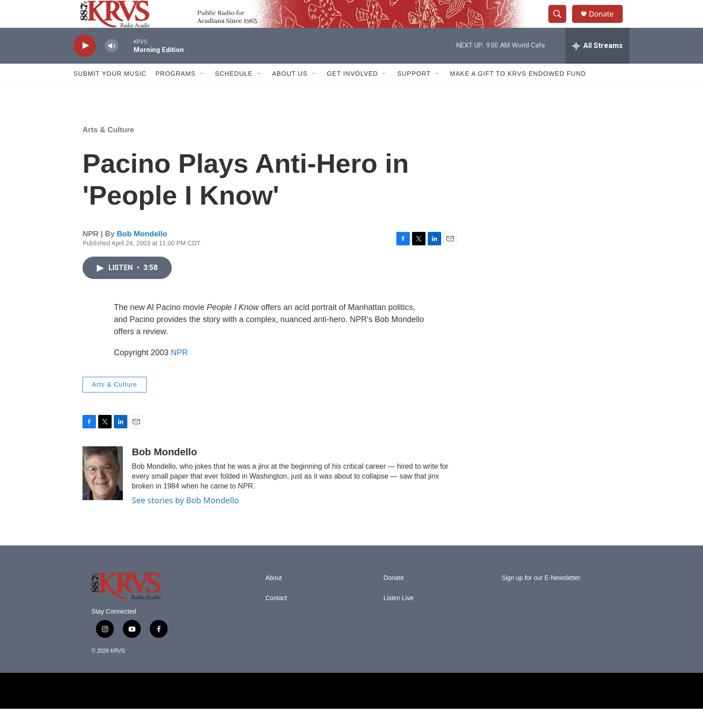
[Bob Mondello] (103, 493)
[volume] (112, 65)
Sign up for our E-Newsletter (541, 597)
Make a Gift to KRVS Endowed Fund (518, 93)
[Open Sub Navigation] (202, 93)
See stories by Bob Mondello (185, 520)
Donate (607, 24)
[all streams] (597, 65)
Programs (176, 93)
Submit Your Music (110, 93)
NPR (179, 372)
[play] (85, 65)
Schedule (234, 93)
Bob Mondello (142, 254)
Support (414, 93)
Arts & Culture (108, 149)
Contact (276, 617)
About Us (290, 93)
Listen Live (398, 617)
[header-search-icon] (561, 24)
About (274, 597)
